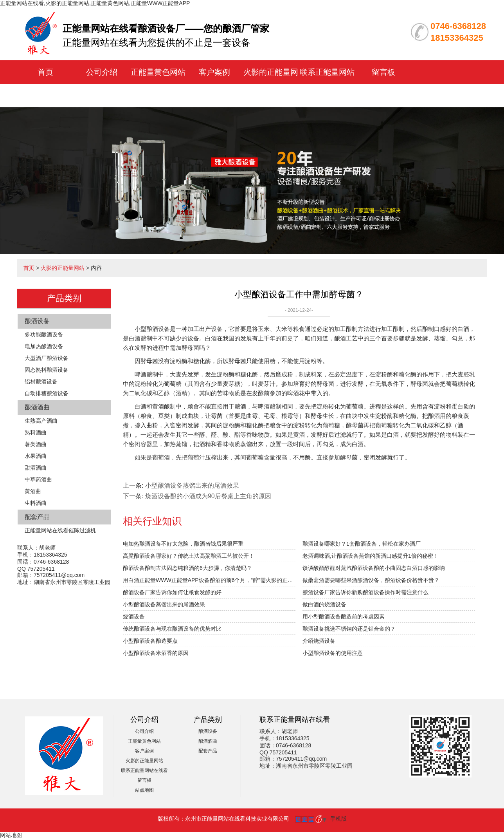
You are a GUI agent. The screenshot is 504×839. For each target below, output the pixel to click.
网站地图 (11, 835)
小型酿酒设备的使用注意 (333, 653)
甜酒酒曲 (36, 468)
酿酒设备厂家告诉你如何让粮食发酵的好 (172, 592)
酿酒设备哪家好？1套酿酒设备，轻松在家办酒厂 (362, 544)
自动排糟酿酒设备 (47, 393)
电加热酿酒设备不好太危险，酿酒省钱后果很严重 (183, 544)
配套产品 (37, 517)
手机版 (338, 819)
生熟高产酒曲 (41, 421)
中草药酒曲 (38, 479)
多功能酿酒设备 (44, 335)
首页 (45, 72)
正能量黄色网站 (158, 72)
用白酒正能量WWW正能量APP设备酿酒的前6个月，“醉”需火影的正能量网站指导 (209, 580)
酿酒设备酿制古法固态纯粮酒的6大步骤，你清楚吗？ (187, 568)
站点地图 (144, 790)
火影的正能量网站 (63, 268)
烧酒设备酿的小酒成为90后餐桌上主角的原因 (208, 496)
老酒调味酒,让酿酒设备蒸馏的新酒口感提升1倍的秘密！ (371, 556)
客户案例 (214, 72)
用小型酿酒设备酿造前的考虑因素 (344, 617)
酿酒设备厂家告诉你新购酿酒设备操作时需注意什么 (365, 592)
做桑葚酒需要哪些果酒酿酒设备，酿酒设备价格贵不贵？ (371, 580)
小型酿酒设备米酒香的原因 (156, 653)
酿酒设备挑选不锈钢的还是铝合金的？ (349, 629)
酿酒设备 (37, 321)
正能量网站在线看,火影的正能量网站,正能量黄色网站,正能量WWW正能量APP (95, 3)
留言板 (383, 72)
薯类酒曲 (36, 444)
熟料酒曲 (36, 432)
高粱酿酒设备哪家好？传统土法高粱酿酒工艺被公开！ (189, 556)
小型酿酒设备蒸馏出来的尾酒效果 (192, 485)
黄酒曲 (33, 491)
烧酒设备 (134, 617)
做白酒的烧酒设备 (324, 604)
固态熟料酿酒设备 (47, 370)
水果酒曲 (36, 456)
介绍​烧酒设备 (319, 641)
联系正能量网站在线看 (144, 770)
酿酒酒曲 (37, 407)
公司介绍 (102, 72)
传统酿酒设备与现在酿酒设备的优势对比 (172, 629)
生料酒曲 (36, 503)
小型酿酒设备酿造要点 (150, 641)
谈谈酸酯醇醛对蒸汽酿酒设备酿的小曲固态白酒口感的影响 (374, 568)
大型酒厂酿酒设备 (47, 358)
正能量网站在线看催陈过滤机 (60, 530)
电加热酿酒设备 (44, 346)
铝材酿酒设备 (41, 382)
